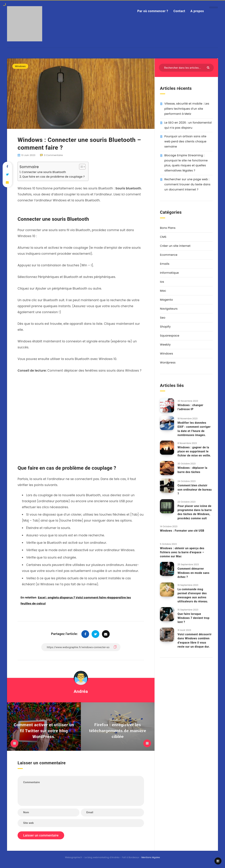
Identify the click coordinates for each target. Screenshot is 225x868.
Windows (20, 66)
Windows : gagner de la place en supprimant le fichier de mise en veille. (194, 451)
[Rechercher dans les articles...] (186, 68)
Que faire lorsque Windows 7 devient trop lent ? (194, 618)
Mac (163, 291)
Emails (165, 264)
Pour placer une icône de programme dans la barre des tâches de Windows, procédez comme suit (195, 512)
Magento (166, 300)
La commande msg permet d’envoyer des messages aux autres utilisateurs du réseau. (193, 595)
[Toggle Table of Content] (81, 167)
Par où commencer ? (153, 11)
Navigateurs (169, 309)
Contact (179, 11)
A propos (197, 11)
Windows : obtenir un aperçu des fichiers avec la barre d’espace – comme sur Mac (182, 552)
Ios (162, 282)
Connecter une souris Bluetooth (44, 172)
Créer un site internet (175, 246)
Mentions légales (151, 857)
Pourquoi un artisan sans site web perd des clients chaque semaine (185, 141)
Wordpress (168, 363)
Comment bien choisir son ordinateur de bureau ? (195, 489)
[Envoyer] (209, 67)
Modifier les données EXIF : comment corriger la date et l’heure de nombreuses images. (194, 429)
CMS (163, 237)
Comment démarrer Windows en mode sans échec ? (193, 573)
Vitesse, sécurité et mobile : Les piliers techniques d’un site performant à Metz (187, 109)
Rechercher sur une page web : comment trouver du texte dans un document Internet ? (187, 184)
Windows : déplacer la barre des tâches (192, 470)
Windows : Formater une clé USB (182, 531)
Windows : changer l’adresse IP (190, 407)
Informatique (169, 273)
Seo (163, 318)
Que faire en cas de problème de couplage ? (54, 177)
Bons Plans (168, 228)
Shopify (165, 327)
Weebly (165, 345)
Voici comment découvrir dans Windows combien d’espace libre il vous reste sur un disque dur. (195, 640)
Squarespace (170, 336)
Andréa (81, 691)
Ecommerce (169, 255)
